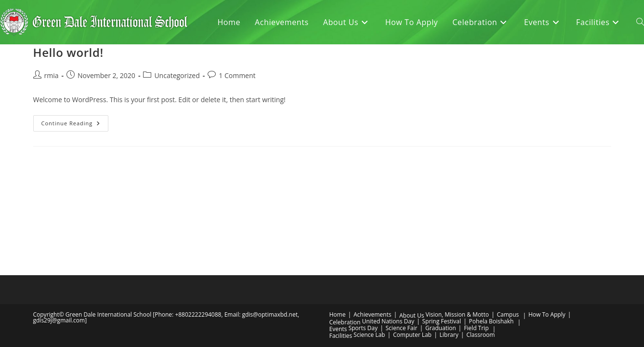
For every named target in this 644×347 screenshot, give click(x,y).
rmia (52, 75)
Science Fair (402, 238)
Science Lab (369, 245)
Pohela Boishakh (492, 231)
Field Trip (476, 238)
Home (338, 224)
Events (338, 239)
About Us (412, 225)
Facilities (341, 246)
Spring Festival (442, 231)
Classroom (480, 245)
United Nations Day (388, 231)
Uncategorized (177, 75)
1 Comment (237, 75)
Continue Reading (75, 125)
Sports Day (363, 238)
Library (449, 245)
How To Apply (547, 224)
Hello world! (68, 52)
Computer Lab (412, 245)
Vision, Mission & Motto (457, 224)
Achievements (372, 224)
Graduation (441, 238)
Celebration (345, 232)
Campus (508, 224)
